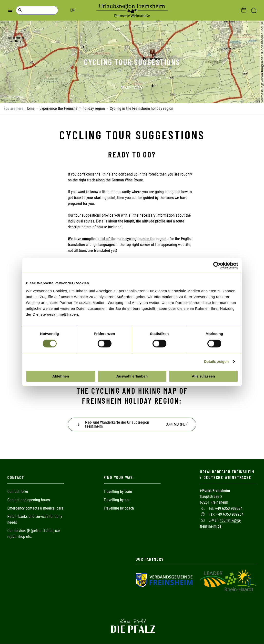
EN (39, 10)
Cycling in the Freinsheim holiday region (142, 108)
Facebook (132, 605)
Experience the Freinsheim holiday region (72, 108)
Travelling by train (118, 492)
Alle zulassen (203, 376)
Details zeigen (216, 361)
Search (20, 10)
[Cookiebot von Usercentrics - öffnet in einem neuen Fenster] (217, 265)
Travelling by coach (119, 508)
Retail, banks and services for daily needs (35, 519)
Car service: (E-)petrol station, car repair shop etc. (34, 534)
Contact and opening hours (29, 500)
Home (30, 108)
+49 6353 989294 (229, 508)
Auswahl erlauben (132, 376)
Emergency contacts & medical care (35, 508)
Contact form (18, 492)
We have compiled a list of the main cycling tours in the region (117, 239)
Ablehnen (61, 376)
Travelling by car (117, 500)
